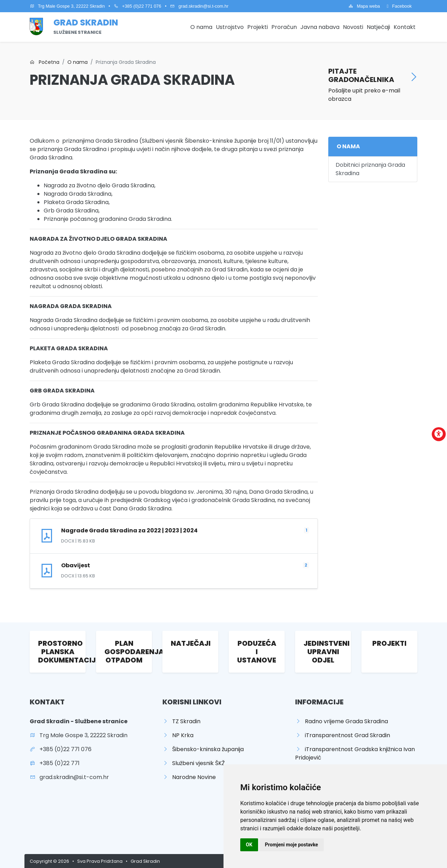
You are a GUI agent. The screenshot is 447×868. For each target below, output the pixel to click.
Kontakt (405, 27)
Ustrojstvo (230, 27)
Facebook (399, 6)
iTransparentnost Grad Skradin (343, 735)
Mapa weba (364, 6)
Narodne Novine (189, 777)
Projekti (258, 27)
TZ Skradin (181, 721)
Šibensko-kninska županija (203, 749)
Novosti (353, 27)
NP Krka (178, 735)
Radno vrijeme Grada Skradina (342, 721)
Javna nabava (320, 27)
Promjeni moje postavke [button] (292, 845)
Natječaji (378, 27)
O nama (201, 27)
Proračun (284, 27)
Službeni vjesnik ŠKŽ (194, 763)
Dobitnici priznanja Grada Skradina (370, 169)
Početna (45, 62)
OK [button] (249, 845)
